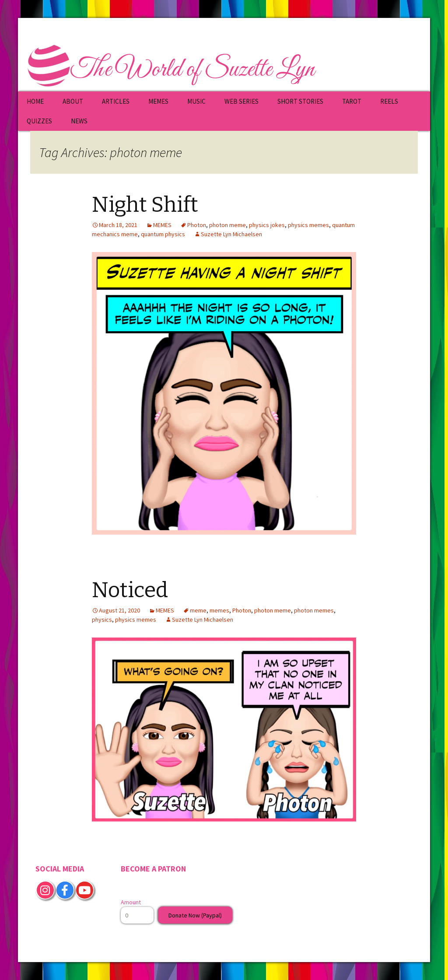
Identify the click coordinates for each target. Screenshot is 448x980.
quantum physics (163, 234)
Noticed (130, 590)
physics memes (308, 225)
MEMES (158, 101)
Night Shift (145, 205)
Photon (197, 225)
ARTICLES (116, 101)
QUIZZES (39, 121)
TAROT (352, 101)
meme (198, 610)
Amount (131, 902)
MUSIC (196, 101)
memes (219, 610)
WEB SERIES (241, 101)
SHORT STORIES (300, 101)
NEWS (79, 121)
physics (102, 619)
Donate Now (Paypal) (195, 915)
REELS (389, 101)
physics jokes (267, 225)
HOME (35, 101)
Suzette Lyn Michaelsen (231, 234)
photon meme (227, 225)
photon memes (314, 610)
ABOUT (73, 101)
